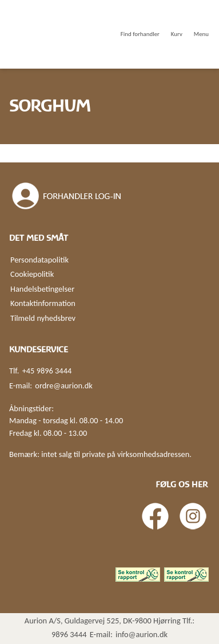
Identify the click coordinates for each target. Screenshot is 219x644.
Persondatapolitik (39, 260)
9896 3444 (69, 634)
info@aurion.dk (142, 634)
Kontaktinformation (43, 303)
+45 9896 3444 (47, 371)
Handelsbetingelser (42, 289)
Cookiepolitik (32, 274)
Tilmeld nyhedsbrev (43, 318)
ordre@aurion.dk (63, 385)
